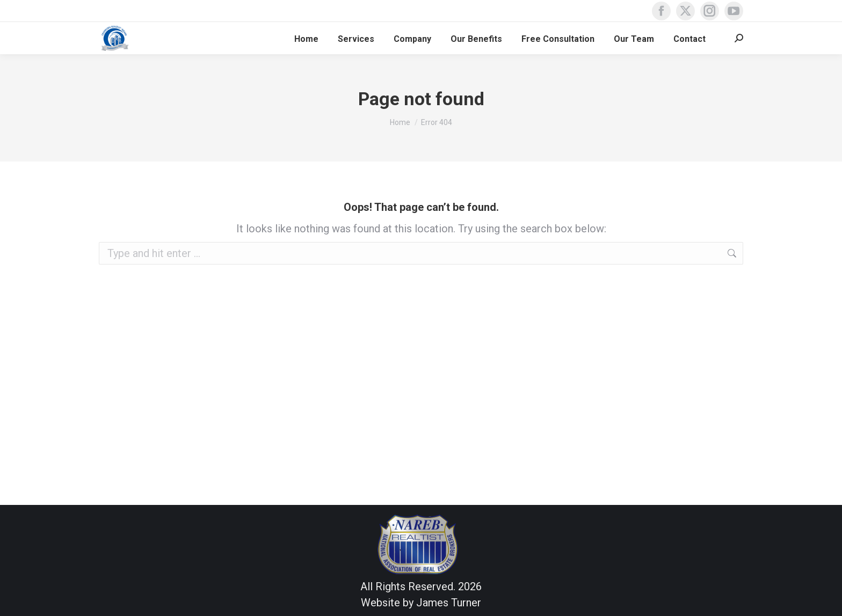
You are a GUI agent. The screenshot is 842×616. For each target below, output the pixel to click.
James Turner (449, 603)
